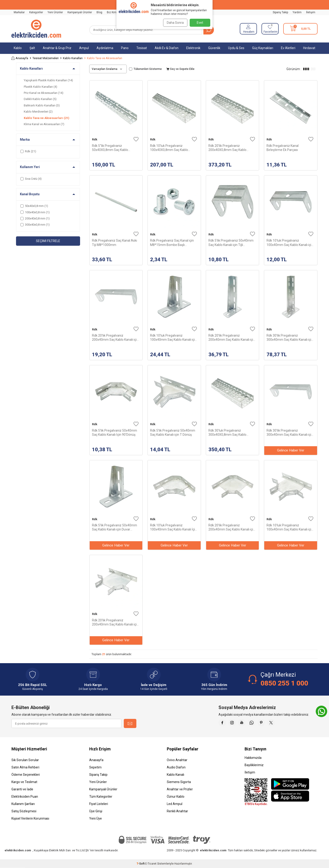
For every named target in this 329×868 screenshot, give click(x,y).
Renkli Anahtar (177, 811)
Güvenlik (214, 48)
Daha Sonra (174, 23)
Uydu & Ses (236, 48)
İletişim (311, 12)
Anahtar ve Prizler (180, 789)
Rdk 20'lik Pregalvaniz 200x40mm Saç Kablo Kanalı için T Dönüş (115, 622)
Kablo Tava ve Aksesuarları (47, 118)
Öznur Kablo (176, 797)
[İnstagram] (235, 723)
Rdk (95, 139)
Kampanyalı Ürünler (80, 12)
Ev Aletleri (288, 48)
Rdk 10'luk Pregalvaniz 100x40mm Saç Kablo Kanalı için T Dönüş (290, 527)
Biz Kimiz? (113, 12)
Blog (99, 12)
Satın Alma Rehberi (25, 767)
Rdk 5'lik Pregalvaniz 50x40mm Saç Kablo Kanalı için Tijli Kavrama (231, 243)
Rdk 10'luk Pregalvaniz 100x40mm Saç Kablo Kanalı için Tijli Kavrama (290, 243)
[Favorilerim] (270, 29)
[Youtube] (246, 723)
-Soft (141, 864)
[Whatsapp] (257, 723)
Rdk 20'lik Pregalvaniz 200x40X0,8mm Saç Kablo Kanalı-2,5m (227, 148)
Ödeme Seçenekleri (26, 775)
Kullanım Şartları (23, 804)
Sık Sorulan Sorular (25, 760)
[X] (280, 723)
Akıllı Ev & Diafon (167, 48)
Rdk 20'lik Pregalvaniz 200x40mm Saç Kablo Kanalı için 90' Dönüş (232, 527)
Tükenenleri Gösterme (145, 69)
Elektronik (193, 48)
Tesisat (142, 48)
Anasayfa (20, 58)
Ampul (84, 48)
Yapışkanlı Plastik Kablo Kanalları (48, 80)
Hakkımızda (253, 758)
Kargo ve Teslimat (24, 782)
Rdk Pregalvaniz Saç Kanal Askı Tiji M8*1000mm (115, 243)
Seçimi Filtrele (48, 241)
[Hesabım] (248, 29)
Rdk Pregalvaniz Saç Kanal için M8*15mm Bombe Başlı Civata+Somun (172, 243)
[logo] (36, 29)
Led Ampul (175, 804)
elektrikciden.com (18, 850)
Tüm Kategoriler (101, 797)
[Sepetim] (300, 29)
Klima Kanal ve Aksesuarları (44, 124)
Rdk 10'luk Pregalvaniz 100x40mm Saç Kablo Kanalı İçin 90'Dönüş (173, 527)
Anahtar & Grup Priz (57, 48)
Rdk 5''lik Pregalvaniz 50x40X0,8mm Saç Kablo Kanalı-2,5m (110, 148)
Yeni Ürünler (55, 12)
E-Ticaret (151, 864)
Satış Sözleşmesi (24, 811)
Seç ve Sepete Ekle (180, 69)
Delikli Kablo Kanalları (40, 99)
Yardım (297, 12)
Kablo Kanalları (73, 58)
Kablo (18, 48)
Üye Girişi (96, 811)
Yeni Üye (96, 818)
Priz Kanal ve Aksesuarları (44, 93)
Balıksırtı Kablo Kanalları (42, 105)
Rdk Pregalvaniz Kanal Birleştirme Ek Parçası (283, 148)
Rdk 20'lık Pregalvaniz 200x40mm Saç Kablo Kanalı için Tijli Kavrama (115, 338)
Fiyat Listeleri (99, 804)
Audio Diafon (176, 767)
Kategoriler (36, 12)
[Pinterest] (269, 723)
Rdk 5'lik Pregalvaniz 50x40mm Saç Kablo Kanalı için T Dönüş (173, 433)
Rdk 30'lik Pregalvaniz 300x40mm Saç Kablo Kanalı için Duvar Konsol (290, 338)
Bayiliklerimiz (254, 765)
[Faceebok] (223, 723)
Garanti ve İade (22, 789)
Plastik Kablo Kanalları (40, 87)
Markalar (19, 12)
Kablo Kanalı (175, 775)
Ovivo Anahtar (177, 760)
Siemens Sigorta (179, 782)
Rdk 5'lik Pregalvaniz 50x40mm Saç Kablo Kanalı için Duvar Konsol (115, 527)
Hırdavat (309, 48)
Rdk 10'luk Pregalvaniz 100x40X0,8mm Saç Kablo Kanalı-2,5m (169, 148)
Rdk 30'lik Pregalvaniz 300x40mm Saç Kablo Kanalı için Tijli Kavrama (290, 433)
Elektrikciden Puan (25, 797)
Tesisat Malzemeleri (46, 58)
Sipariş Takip (280, 12)
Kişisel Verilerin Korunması (30, 818)
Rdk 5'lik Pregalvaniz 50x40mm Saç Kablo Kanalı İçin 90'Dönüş (115, 433)
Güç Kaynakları (263, 48)
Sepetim (95, 767)
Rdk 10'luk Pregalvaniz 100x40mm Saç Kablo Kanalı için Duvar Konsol (173, 338)
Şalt (32, 48)
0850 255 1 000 (284, 683)
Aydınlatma (105, 48)
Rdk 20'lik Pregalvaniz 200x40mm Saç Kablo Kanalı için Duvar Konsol (232, 338)
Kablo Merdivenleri (38, 112)
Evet (200, 23)
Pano (125, 48)
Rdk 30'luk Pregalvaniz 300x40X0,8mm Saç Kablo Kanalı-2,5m (227, 433)
